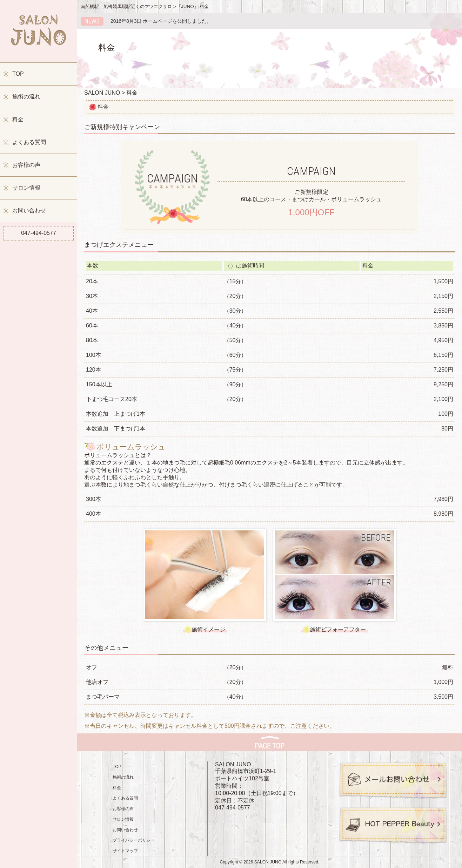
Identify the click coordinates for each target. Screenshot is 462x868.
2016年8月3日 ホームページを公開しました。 (161, 21)
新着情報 (92, 21)
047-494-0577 (39, 233)
